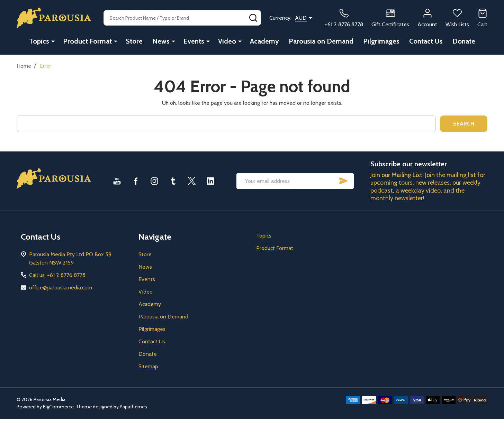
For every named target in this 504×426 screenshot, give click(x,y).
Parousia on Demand (321, 41)
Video (227, 41)
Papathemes (133, 407)
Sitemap (148, 366)
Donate (464, 41)
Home (24, 66)
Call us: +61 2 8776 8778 (57, 275)
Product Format (87, 41)
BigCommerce (58, 407)
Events (194, 41)
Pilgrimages (381, 41)
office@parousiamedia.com (61, 288)
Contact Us (426, 41)
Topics (39, 41)
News (161, 41)
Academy (264, 41)
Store (134, 41)
